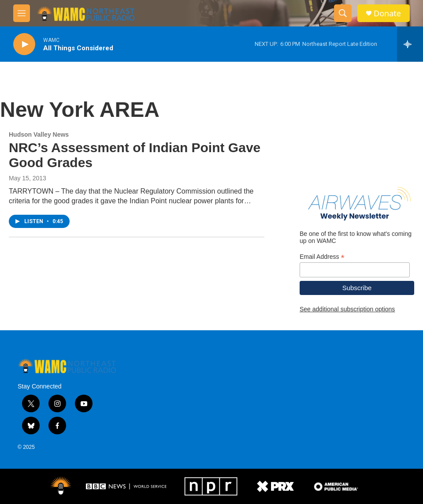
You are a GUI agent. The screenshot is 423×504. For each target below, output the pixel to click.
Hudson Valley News (39, 134)
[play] (24, 44)
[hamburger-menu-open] (22, 13)
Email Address (322, 257)
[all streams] (410, 44)
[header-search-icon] (343, 13)
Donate (387, 13)
